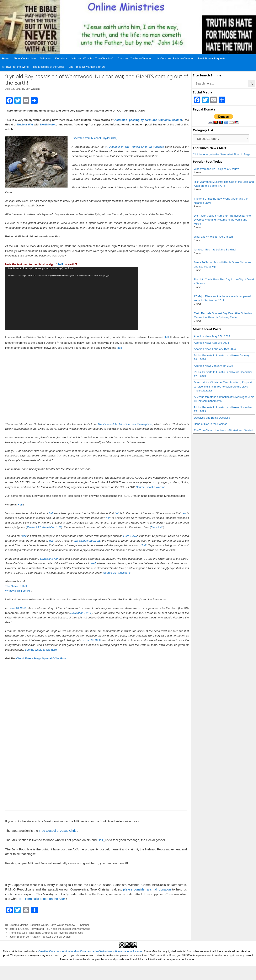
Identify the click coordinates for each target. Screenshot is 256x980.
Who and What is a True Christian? (92, 58)
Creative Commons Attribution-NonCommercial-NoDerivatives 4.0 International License (90, 966)
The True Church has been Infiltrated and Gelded (223, 430)
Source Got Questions (117, 573)
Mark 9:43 (157, 527)
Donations (61, 58)
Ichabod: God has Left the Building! (215, 250)
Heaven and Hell (39, 929)
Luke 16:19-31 (18, 608)
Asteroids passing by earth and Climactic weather (148, 120)
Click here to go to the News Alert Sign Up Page (222, 154)
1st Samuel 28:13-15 (87, 541)
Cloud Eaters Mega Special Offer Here (41, 658)
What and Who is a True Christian (214, 237)
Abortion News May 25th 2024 (212, 336)
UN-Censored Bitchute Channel (175, 58)
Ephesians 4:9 (48, 559)
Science (85, 925)
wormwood (84, 929)
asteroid (14, 929)
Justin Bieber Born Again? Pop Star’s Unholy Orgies (40, 937)
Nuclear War (25, 124)
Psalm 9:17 (34, 527)
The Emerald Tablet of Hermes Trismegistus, (125, 424)
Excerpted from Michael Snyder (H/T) (95, 138)
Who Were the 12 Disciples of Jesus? (216, 169)
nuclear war (69, 929)
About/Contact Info (25, 58)
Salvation (45, 58)
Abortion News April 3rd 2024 (211, 343)
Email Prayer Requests (211, 58)
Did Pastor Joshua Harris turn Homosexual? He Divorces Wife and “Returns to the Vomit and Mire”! (222, 220)
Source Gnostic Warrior (150, 487)
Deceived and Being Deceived (212, 418)
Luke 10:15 (130, 536)
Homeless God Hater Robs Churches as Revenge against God (46, 933)
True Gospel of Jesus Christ (58, 831)
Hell (166, 337)
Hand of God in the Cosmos (210, 424)
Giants (24, 929)
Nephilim (56, 929)
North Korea (48, 124)
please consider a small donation (147, 889)
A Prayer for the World (15, 67)
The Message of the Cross (49, 67)
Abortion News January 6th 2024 (214, 366)
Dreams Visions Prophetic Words (29, 925)
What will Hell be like (18, 591)
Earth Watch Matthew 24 (64, 925)
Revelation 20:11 (81, 613)
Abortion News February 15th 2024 (215, 349)
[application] (72, 298)
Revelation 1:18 (52, 527)
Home (6, 58)
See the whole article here (41, 650)
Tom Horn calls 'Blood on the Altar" (42, 899)
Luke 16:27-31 (92, 640)
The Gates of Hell (16, 586)
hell (61, 264)
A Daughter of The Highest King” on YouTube (135, 147)
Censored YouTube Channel (135, 58)
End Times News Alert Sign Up (87, 67)
